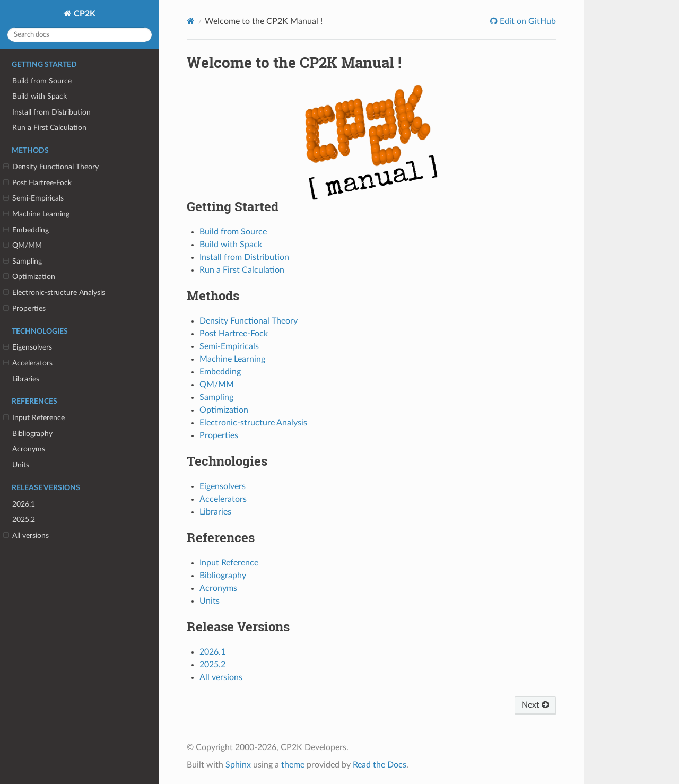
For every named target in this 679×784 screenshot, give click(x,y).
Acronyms (29, 449)
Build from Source (42, 81)
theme (293, 765)
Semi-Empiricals (33, 198)
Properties (24, 309)
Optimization (29, 277)
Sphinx (238, 765)
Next (535, 705)
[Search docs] (80, 35)
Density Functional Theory (51, 167)
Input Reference (34, 418)
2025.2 (24, 520)
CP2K (84, 14)
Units (21, 465)
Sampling (23, 262)
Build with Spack (40, 96)
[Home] (191, 21)
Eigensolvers (28, 347)
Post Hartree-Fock (37, 183)
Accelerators (28, 363)
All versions (26, 536)
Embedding (26, 230)
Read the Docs (380, 765)
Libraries (26, 379)
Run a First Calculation (49, 128)
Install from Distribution (51, 112)
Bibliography (32, 434)
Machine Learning (36, 214)
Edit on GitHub (527, 21)
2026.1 (24, 504)
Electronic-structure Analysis (54, 293)
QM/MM (23, 246)
